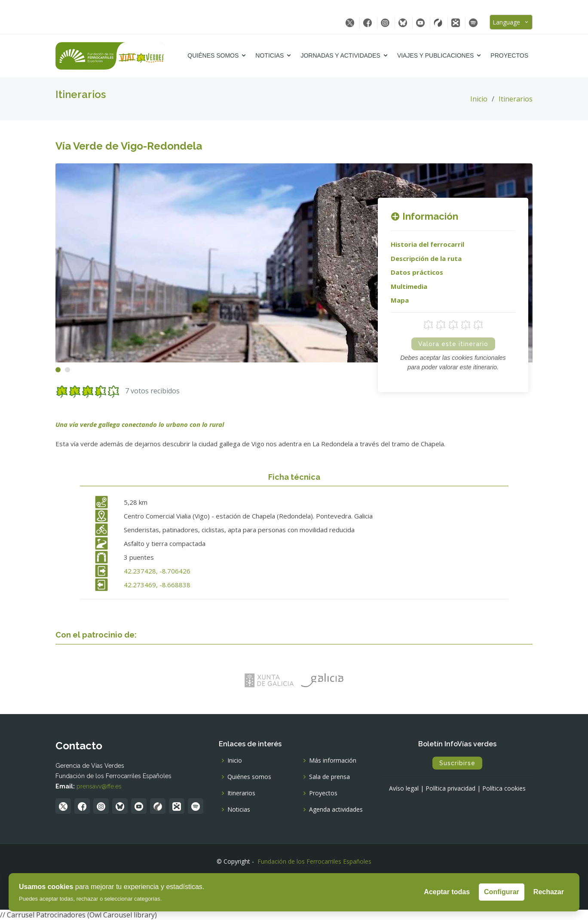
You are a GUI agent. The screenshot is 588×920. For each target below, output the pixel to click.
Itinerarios (516, 99)
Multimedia (409, 286)
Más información (333, 761)
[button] (58, 370)
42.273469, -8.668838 (157, 585)
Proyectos (509, 55)
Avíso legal (404, 788)
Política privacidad (450, 788)
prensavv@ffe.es (99, 786)
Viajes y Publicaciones (435, 55)
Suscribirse (457, 763)
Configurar (502, 892)
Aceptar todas (447, 892)
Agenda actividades (336, 810)
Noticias (269, 55)
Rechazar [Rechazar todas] (549, 892)
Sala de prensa (329, 777)
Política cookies (504, 788)
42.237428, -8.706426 (157, 571)
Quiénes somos (213, 55)
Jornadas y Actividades (340, 55)
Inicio (479, 99)
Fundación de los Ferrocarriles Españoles (314, 861)
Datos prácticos (417, 272)
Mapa (400, 300)
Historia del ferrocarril (427, 244)
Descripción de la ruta (426, 258)
